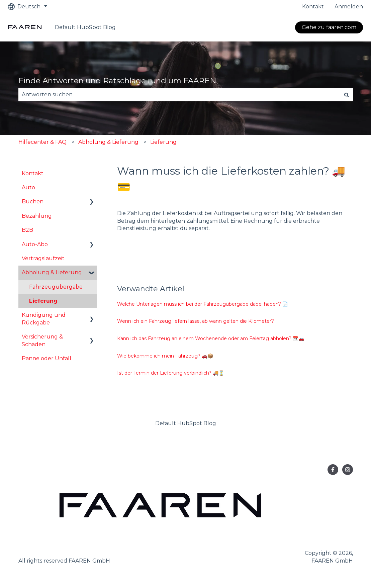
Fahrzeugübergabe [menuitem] (56, 287)
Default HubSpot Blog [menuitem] (186, 423)
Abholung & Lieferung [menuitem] (52, 272)
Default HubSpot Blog (85, 27)
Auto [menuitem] (28, 187)
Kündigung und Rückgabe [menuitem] (44, 319)
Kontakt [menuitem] (33, 173)
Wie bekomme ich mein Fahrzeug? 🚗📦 (165, 356)
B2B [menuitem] (27, 230)
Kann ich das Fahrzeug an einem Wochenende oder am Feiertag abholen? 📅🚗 (211, 338)
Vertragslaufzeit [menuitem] (43, 258)
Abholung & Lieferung (108, 142)
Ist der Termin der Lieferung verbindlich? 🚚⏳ (171, 373)
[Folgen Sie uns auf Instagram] (348, 470)
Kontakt (313, 7)
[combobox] (179, 95)
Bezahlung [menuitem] (37, 216)
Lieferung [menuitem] (43, 301)
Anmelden (349, 7)
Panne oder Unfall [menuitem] (47, 358)
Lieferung (163, 142)
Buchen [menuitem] (33, 202)
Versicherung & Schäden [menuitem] (42, 340)
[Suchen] (347, 95)
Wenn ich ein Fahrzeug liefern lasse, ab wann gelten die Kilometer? (196, 321)
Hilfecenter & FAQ (42, 142)
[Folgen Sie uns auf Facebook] (333, 470)
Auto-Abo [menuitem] (35, 244)
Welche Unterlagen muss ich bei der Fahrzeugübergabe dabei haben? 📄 (203, 304)
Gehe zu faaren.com (329, 27)
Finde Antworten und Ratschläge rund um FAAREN (117, 81)
